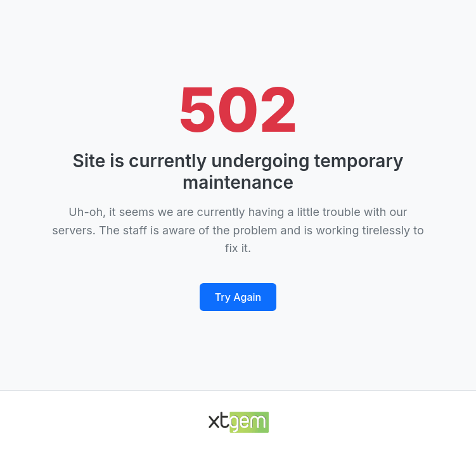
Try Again (238, 297)
